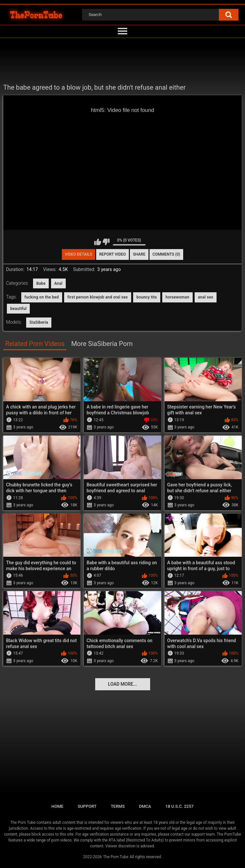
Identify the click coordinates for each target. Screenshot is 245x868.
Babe (41, 283)
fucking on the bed (42, 297)
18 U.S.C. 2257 (180, 806)
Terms (118, 806)
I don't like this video (106, 242)
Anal (58, 283)
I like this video (98, 242)
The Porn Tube (116, 857)
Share (139, 254)
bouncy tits (147, 297)
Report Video (112, 254)
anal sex (206, 297)
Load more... (122, 684)
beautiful (18, 309)
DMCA (145, 806)
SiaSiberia (39, 322)
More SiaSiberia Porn (102, 344)
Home (57, 806)
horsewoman (177, 297)
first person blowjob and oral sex (98, 297)
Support (87, 806)
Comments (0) (166, 254)
